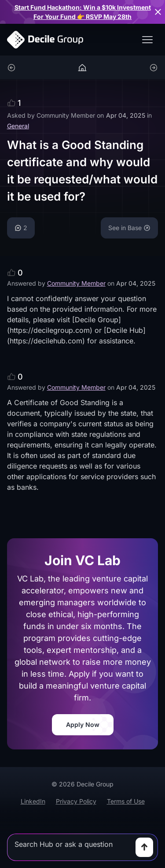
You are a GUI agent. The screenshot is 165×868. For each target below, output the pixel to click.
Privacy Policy (76, 801)
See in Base (129, 228)
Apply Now (83, 725)
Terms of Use (126, 801)
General (18, 126)
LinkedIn (33, 801)
